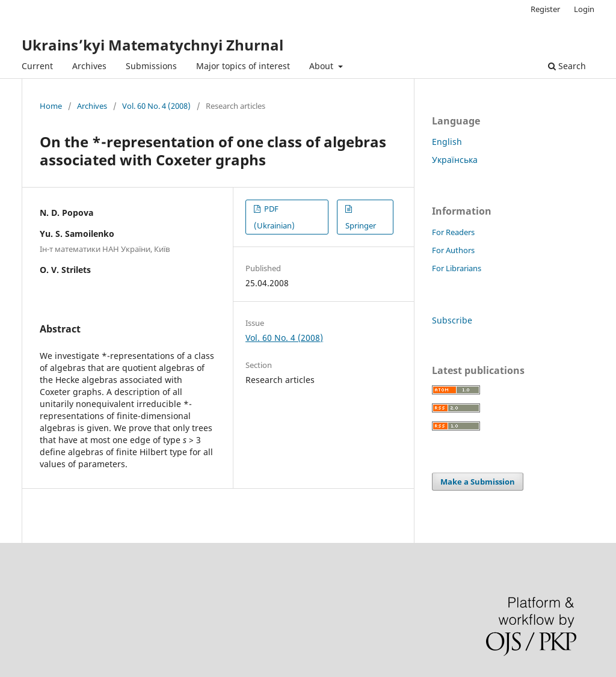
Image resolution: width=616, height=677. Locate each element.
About (322, 66)
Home (51, 106)
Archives (89, 66)
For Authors (453, 250)
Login (584, 9)
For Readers (453, 232)
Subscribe (452, 320)
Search (567, 66)
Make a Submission (478, 482)
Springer (361, 225)
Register (545, 9)
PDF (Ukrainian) (274, 217)
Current (37, 66)
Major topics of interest (243, 66)
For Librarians (457, 268)
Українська (455, 160)
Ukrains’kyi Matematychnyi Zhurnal (152, 45)
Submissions (151, 66)
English (447, 142)
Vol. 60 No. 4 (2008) (156, 106)
